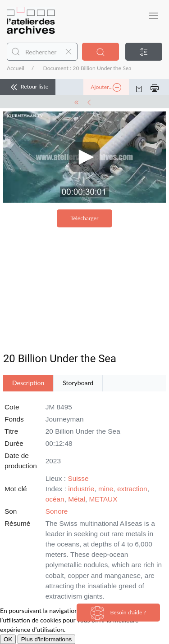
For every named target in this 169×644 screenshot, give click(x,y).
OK (8, 639)
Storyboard (78, 383)
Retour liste (28, 87)
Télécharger (85, 218)
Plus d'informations (46, 639)
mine (106, 489)
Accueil (16, 68)
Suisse (78, 478)
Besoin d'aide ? (118, 613)
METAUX (103, 499)
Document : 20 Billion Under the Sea (87, 68)
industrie (81, 489)
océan (55, 499)
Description (28, 383)
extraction (132, 489)
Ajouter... (106, 88)
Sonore (57, 511)
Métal (77, 499)
